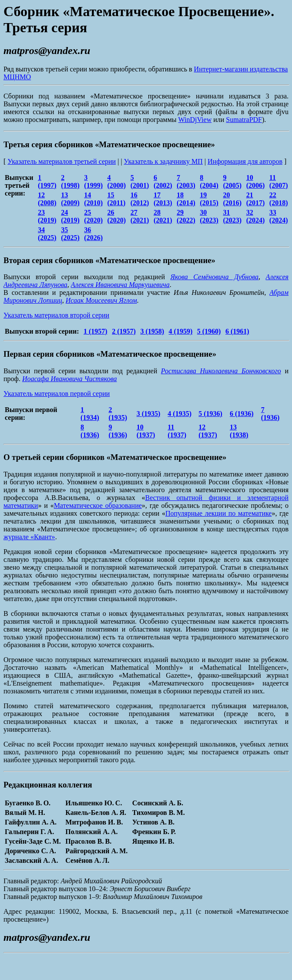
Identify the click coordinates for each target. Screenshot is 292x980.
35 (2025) (70, 234)
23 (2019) (47, 216)
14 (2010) (93, 199)
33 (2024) (279, 216)
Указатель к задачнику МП (163, 161)
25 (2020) (93, 216)
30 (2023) (209, 216)
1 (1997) (47, 181)
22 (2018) (279, 199)
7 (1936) (270, 414)
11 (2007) (279, 181)
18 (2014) (186, 199)
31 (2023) (232, 216)
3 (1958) (152, 331)
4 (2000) (117, 181)
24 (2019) (70, 216)
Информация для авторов (245, 161)
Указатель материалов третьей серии (62, 161)
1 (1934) (90, 414)
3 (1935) (149, 414)
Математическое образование (98, 505)
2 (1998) (70, 181)
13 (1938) (239, 431)
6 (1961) (237, 331)
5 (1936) (210, 414)
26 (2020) (117, 216)
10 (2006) (256, 181)
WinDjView (195, 120)
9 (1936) (118, 431)
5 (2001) (140, 181)
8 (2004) (209, 181)
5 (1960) (209, 331)
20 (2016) (232, 199)
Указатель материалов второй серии (56, 315)
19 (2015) (209, 199)
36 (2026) (93, 234)
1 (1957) (96, 331)
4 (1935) (180, 414)
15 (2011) (117, 199)
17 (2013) (163, 199)
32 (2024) (256, 216)
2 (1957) (124, 331)
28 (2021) (163, 216)
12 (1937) (208, 431)
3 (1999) (93, 181)
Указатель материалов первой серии (57, 394)
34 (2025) (47, 234)
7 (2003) (186, 181)
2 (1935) (118, 414)
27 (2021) (140, 216)
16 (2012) (140, 199)
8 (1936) (90, 431)
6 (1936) (242, 414)
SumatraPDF (244, 120)
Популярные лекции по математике (219, 513)
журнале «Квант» (29, 537)
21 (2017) (256, 199)
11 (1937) (177, 431)
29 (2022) (186, 216)
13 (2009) (70, 199)
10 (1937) (146, 431)
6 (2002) (163, 181)
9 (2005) (232, 181)
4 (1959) (181, 331)
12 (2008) (47, 199)
